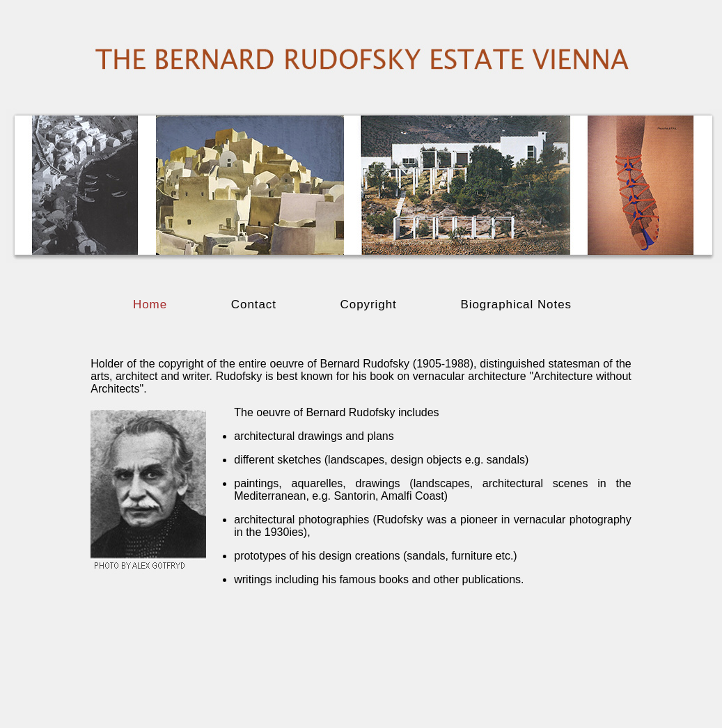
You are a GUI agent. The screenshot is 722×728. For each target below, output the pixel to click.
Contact (256, 304)
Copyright (371, 304)
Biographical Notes (516, 304)
